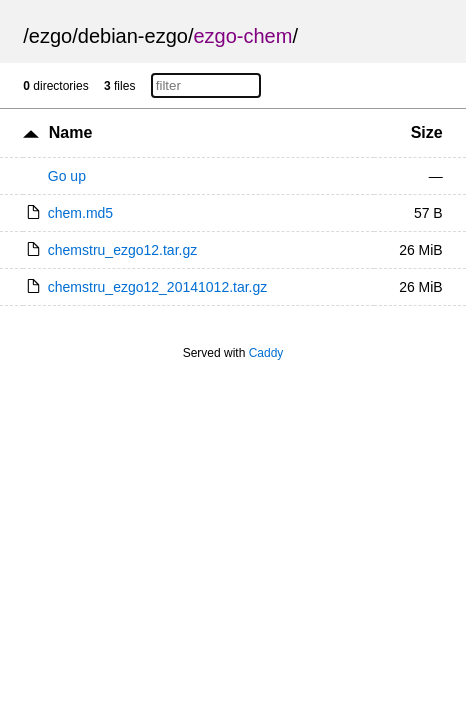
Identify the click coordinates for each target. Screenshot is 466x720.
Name (71, 132)
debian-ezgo (133, 36)
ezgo (50, 36)
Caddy (266, 353)
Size (427, 132)
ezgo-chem (242, 36)
